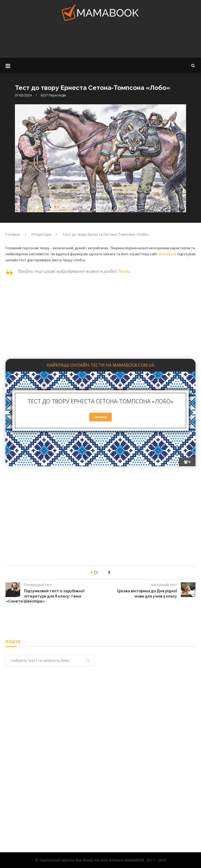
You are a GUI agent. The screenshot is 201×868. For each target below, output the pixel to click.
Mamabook (167, 254)
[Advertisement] (100, 41)
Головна (13, 234)
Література (41, 234)
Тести (124, 271)
